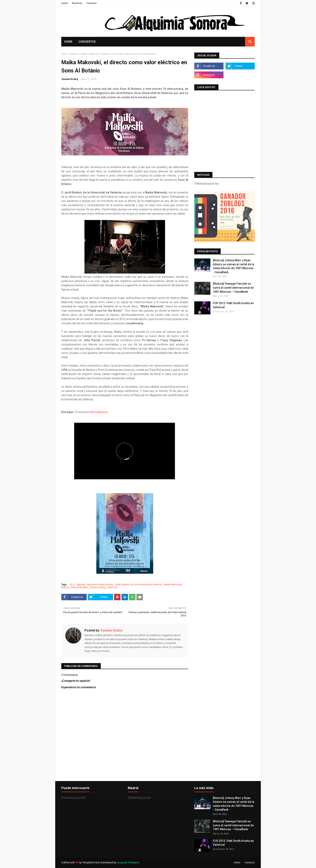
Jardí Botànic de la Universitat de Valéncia (138, 585)
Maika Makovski (173, 585)
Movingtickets (99, 412)
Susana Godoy (70, 79)
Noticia (65, 587)
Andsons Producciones (100, 585)
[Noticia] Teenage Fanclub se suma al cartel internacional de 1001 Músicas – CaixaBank (233, 288)
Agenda (81, 585)
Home (65, 3)
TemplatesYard (91, 863)
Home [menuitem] (68, 42)
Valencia (74, 54)
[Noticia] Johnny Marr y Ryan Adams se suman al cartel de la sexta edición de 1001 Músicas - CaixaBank (233, 266)
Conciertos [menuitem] (87, 42)
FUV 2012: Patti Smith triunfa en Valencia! (233, 305)
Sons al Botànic (80, 587)
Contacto (91, 3)
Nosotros (77, 3)
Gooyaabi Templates (128, 863)
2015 (72, 585)
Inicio (64, 54)
